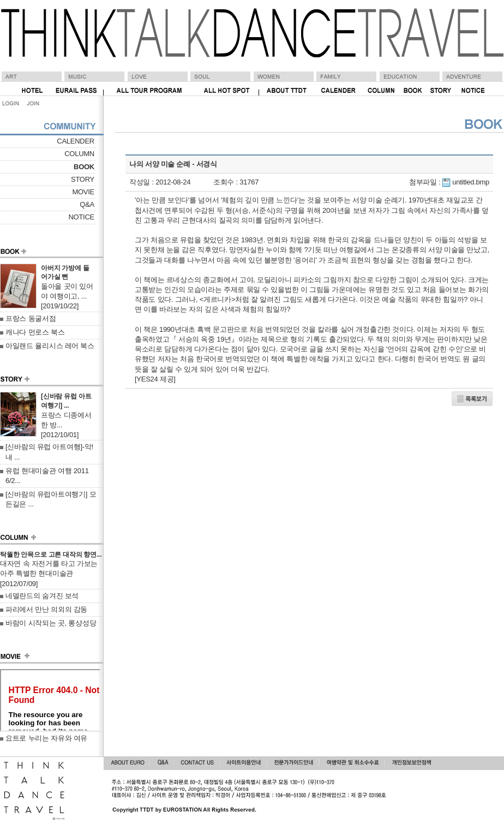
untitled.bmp (471, 182)
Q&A (87, 204)
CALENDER (76, 141)
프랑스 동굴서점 (31, 318)
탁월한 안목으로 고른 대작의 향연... (51, 554)
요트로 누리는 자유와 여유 (46, 738)
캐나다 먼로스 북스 (35, 332)
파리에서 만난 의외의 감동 (46, 609)
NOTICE (81, 217)
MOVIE (83, 192)
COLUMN (79, 154)
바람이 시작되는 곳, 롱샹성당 (51, 623)
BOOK (84, 167)
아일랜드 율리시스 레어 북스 (50, 346)
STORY (83, 179)
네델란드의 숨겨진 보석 (42, 596)
